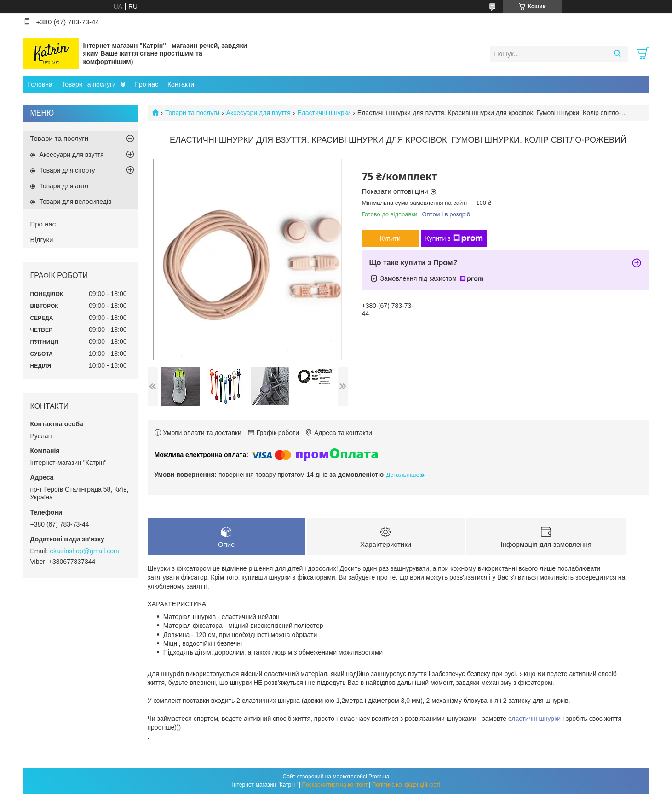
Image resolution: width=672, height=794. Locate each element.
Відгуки (42, 240)
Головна (40, 84)
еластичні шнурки (534, 719)
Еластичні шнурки (324, 113)
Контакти (181, 84)
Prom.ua (379, 777)
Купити (390, 238)
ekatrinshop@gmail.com (84, 551)
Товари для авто (64, 186)
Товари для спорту (67, 170)
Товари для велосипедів (76, 202)
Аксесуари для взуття (258, 113)
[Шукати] (617, 54)
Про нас (146, 84)
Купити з (454, 238)
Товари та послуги (89, 84)
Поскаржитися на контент (335, 785)
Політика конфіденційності (406, 785)
